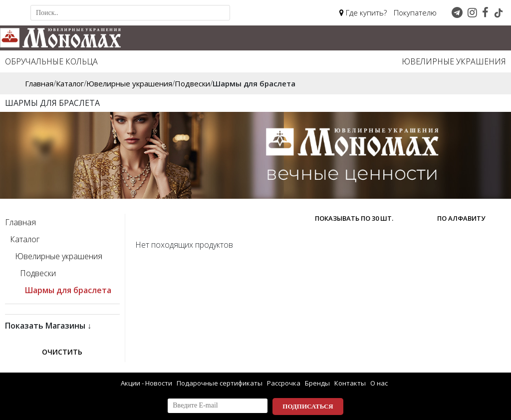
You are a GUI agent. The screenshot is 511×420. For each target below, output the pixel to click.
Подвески (38, 273)
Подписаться (308, 406)
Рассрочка (284, 383)
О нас (379, 383)
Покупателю (415, 12)
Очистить (62, 352)
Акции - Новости (146, 383)
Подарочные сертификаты (220, 383)
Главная (20, 222)
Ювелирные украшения (454, 61)
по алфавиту (461, 218)
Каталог (25, 239)
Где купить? (363, 12)
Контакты (350, 383)
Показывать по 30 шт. (354, 218)
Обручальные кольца (51, 61)
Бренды (317, 383)
